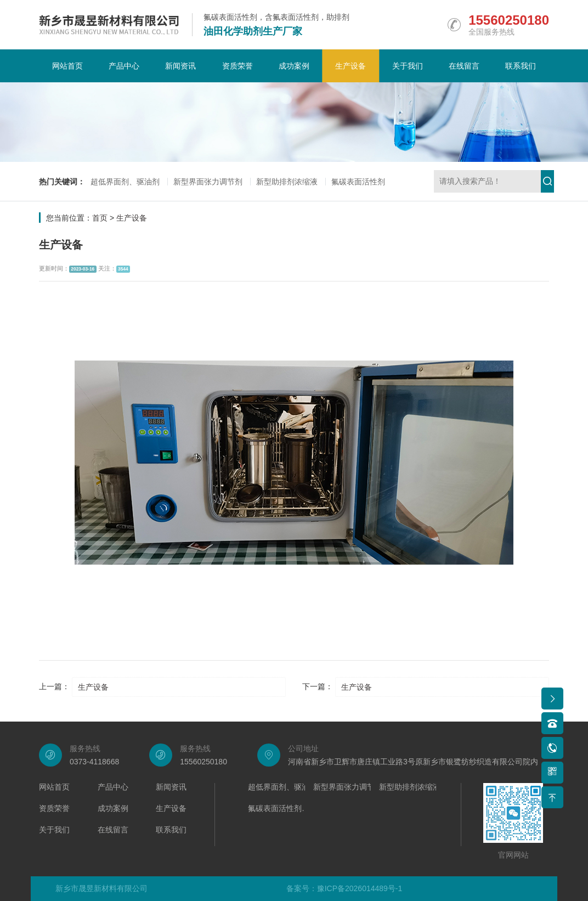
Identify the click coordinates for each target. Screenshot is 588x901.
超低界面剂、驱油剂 (125, 182)
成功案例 (294, 66)
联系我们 (521, 66)
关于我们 (408, 66)
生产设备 (350, 66)
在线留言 (464, 66)
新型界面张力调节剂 (208, 182)
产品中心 (124, 66)
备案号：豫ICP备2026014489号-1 (344, 888)
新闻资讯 (180, 66)
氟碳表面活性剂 (358, 182)
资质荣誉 (238, 66)
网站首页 (67, 66)
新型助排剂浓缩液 (287, 182)
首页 (100, 218)
